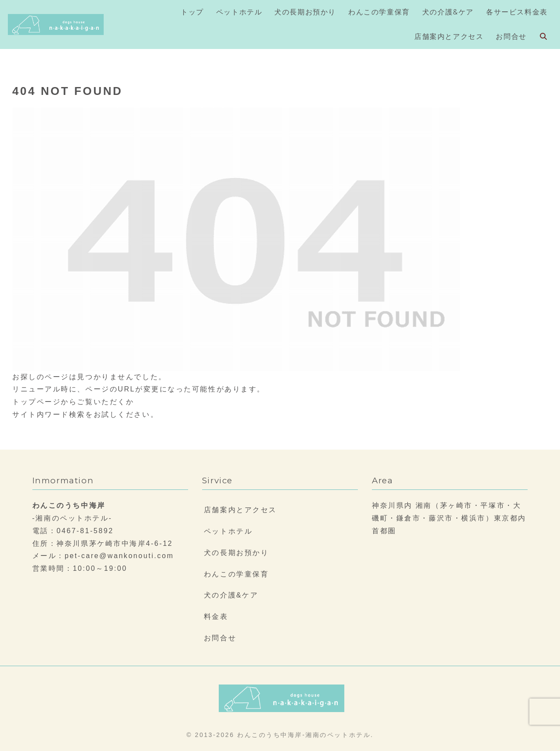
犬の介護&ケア (231, 595)
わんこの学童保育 (236, 574)
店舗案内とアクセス (240, 510)
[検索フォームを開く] (543, 36)
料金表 (216, 617)
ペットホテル (228, 531)
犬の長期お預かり (236, 553)
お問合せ (220, 638)
